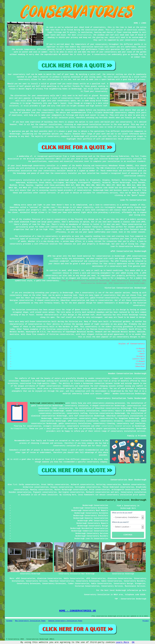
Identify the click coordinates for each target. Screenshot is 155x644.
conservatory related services (116, 426)
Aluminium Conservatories (49, 578)
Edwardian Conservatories (62, 581)
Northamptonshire (19, 429)
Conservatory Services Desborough (122, 500)
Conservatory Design (123, 584)
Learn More (122, 642)
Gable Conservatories (74, 578)
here (74, 495)
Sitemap (9, 621)
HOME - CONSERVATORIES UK (77, 611)
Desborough (64, 180)
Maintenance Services (135, 586)
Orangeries (140, 584)
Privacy (146, 621)
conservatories (84, 35)
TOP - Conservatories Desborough (131, 599)
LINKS (144, 23)
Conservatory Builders (135, 581)
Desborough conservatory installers (47, 403)
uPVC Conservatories (26, 578)
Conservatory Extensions (88, 581)
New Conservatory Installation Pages (30, 621)
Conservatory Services (37, 581)
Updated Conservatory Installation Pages (65, 621)
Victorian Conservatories (87, 586)
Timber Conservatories (78, 584)
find (15, 485)
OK (133, 642)
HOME (136, 23)
